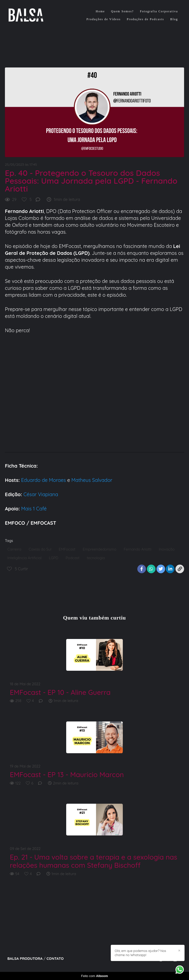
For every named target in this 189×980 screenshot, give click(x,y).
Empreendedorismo (100, 549)
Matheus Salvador (91, 480)
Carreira (14, 549)
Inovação (167, 549)
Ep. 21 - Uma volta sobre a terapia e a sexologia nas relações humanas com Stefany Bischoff (94, 861)
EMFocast (67, 549)
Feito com (94, 976)
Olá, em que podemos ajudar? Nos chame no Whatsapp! (140, 953)
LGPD (54, 558)
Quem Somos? (122, 11)
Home (100, 11)
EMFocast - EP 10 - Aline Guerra (60, 692)
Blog (174, 19)
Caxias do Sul (40, 549)
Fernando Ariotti (138, 549)
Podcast (73, 558)
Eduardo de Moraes (44, 480)
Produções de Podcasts (145, 19)
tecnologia (96, 558)
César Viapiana (41, 494)
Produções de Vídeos (103, 19)
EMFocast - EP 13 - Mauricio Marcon (67, 775)
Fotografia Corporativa (159, 11)
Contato (55, 958)
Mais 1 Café (34, 509)
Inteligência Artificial (24, 558)
